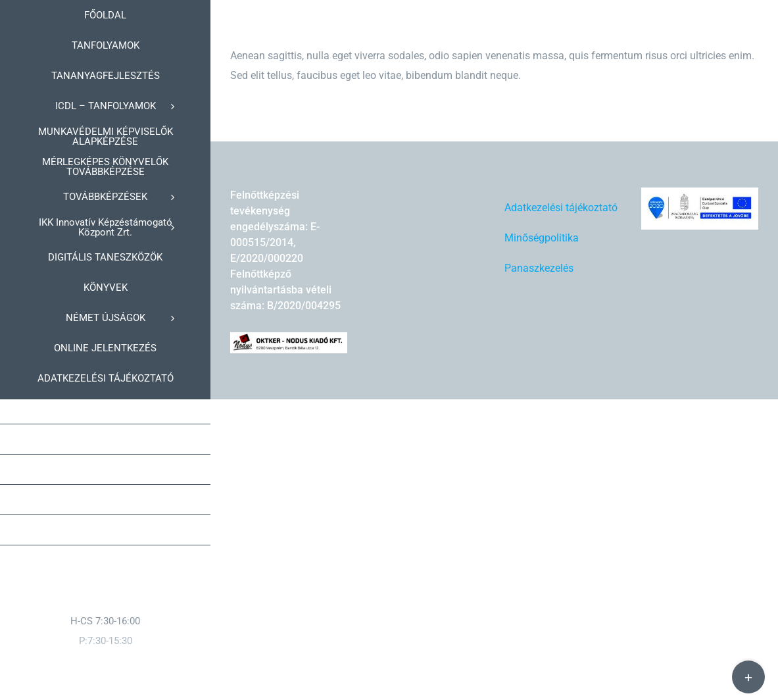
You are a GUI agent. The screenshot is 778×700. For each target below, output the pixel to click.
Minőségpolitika (542, 238)
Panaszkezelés (539, 268)
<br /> (466, 237)
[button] (105, 530)
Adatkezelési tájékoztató (561, 208)
